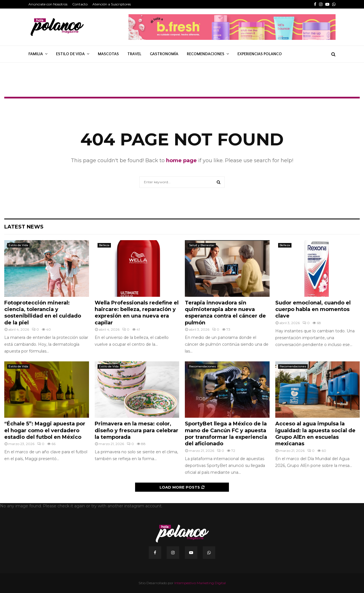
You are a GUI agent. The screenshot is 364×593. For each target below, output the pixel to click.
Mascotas (108, 54)
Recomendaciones (206, 54)
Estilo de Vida (70, 54)
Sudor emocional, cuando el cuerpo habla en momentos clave (313, 309)
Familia (36, 54)
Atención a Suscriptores (112, 4)
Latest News (24, 227)
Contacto (80, 4)
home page (181, 160)
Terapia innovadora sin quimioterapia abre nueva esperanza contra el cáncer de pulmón (225, 313)
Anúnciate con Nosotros (48, 4)
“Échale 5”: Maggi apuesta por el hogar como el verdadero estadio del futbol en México (45, 430)
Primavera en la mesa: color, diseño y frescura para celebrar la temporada (136, 430)
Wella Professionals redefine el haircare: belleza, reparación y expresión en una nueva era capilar (137, 313)
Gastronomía (164, 54)
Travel (134, 54)
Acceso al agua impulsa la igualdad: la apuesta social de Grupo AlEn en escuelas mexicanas (315, 434)
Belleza (104, 245)
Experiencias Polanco (260, 54)
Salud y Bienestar (202, 245)
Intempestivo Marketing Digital (200, 583)
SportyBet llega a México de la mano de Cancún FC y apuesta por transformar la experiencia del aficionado (226, 434)
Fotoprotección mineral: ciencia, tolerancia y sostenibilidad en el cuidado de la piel (43, 313)
